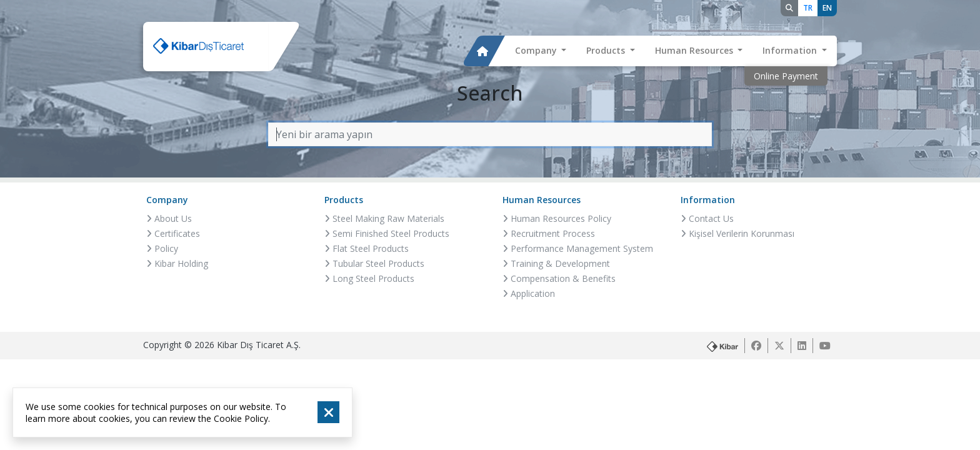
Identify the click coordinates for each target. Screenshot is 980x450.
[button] (541, 51)
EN (827, 8)
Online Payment (786, 76)
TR (808, 8)
